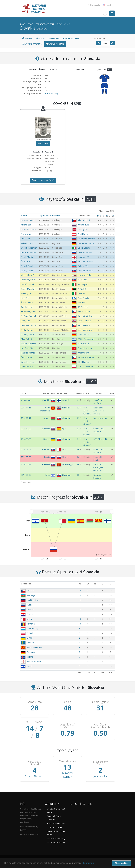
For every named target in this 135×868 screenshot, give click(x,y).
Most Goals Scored (35, 763)
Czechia (30, 591)
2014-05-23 (26, 464)
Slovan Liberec (84, 325)
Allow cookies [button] (121, 863)
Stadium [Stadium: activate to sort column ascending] (97, 393)
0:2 (78, 408)
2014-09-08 (26, 439)
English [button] (108, 5)
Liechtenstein (33, 600)
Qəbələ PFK (83, 266)
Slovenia (30, 610)
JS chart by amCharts (104, 555)
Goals (67, 702)
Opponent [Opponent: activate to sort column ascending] (26, 584)
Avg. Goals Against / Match (100, 726)
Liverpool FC (83, 257)
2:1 (78, 400)
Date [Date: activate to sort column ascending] (23, 393)
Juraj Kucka (100, 776)
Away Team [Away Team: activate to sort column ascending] (62, 393)
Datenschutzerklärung (56, 839)
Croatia (30, 614)
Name (24, 216)
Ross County (83, 298)
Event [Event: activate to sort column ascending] (86, 393)
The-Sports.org (52, 93)
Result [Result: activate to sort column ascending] (79, 393)
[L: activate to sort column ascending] (102, 584)
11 (80, 600)
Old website (94, 5)
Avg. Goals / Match (67, 726)
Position (56, 216)
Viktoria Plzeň (84, 220)
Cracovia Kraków (85, 366)
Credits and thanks (54, 827)
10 (80, 619)
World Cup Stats (55, 44)
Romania (31, 624)
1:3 (78, 418)
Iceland (30, 657)
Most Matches (67, 761)
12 (80, 595)
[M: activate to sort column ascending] (80, 584)
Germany (31, 652)
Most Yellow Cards (100, 763)
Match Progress (71, 38)
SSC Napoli (83, 284)
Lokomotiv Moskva (86, 239)
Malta (29, 619)
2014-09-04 (26, 450)
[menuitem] (71, 512)
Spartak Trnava (84, 321)
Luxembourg (32, 628)
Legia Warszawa (85, 330)
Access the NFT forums (56, 823)
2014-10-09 (26, 429)
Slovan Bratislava (85, 261)
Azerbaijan (31, 595)
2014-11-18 (26, 400)
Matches (54, 38)
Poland (30, 633)
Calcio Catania (84, 248)
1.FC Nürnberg (84, 362)
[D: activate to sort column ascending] (95, 584)
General (27, 38)
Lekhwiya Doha (85, 275)
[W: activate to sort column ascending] (88, 584)
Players (41, 38)
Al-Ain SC (82, 289)
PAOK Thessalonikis (87, 339)
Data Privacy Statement (56, 843)
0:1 (78, 439)
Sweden (30, 643)
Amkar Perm (83, 353)
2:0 (78, 464)
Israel (29, 666)
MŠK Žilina (82, 280)
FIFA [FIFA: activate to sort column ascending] (112, 393)
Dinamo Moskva (85, 252)
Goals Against (100, 702)
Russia (30, 605)
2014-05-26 (26, 457)
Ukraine (30, 638)
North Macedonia (35, 647)
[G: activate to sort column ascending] (111, 584)
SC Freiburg (83, 307)
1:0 (78, 450)
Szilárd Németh (35, 776)
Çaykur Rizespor (85, 348)
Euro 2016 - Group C (87, 411)
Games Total (35, 702)
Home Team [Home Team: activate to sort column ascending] (49, 393)
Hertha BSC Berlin (86, 243)
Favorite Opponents (32, 44)
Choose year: (100, 38)
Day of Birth (45, 216)
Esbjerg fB (82, 229)
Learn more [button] (89, 863)
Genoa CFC (83, 293)
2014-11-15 (26, 408)
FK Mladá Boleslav (86, 357)
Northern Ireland (34, 661)
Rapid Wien (83, 234)
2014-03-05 (26, 475)
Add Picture (43, 144)
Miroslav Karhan (67, 775)
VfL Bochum (83, 344)
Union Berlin (83, 334)
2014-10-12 (26, 418)
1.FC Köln (82, 302)
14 (80, 591)
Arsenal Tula (83, 225)
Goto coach (43, 180)
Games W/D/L (35, 722)
